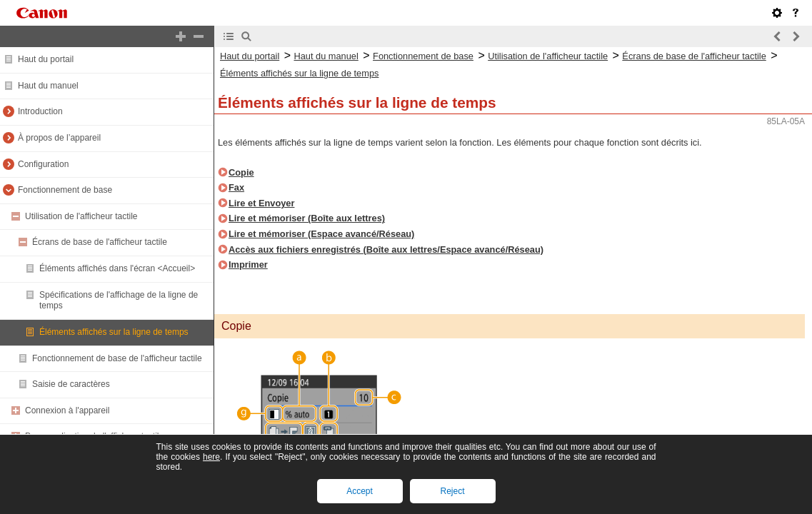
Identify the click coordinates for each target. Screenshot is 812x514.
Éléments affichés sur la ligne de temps (114, 332)
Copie (241, 172)
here (211, 457)
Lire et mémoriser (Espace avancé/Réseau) (321, 234)
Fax (236, 187)
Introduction (40, 111)
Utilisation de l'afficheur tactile (81, 216)
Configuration (43, 164)
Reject (452, 491)
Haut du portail (46, 59)
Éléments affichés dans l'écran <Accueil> (117, 268)
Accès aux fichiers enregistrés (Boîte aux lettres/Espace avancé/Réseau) (386, 250)
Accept (360, 491)
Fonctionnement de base (65, 190)
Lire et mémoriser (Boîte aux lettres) (307, 218)
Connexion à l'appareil (67, 410)
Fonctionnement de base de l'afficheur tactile (117, 358)
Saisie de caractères (71, 384)
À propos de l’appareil (59, 138)
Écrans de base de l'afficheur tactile (100, 242)
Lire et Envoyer (261, 203)
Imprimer (248, 264)
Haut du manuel (48, 86)
